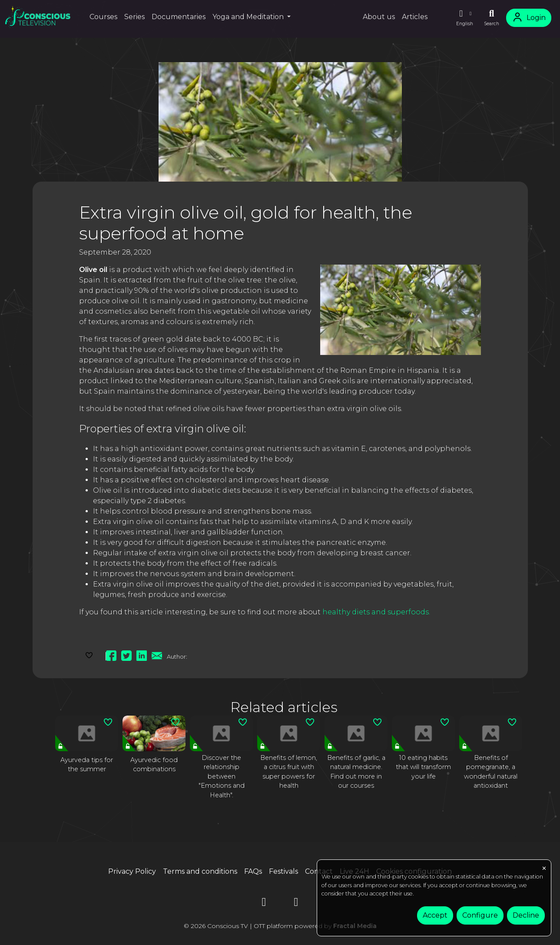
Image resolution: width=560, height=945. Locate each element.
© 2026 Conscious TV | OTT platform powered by (280, 926)
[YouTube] (264, 904)
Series (134, 17)
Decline (526, 915)
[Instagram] (296, 904)
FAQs (253, 871)
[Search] (492, 18)
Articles (415, 17)
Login (529, 18)
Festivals (283, 871)
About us (379, 17)
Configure (480, 915)
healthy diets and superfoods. (376, 612)
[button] (464, 18)
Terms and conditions (200, 871)
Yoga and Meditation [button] (249, 17)
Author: (177, 657)
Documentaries (179, 17)
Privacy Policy (132, 871)
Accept (435, 915)
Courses (103, 17)
